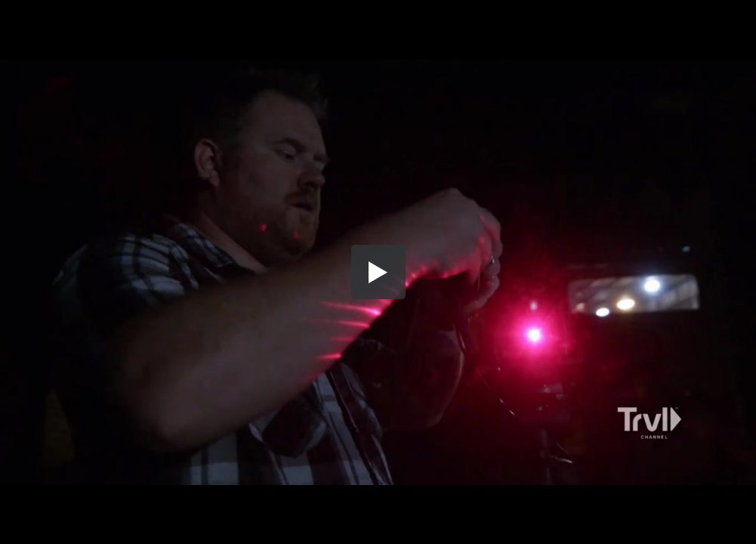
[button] (378, 272)
